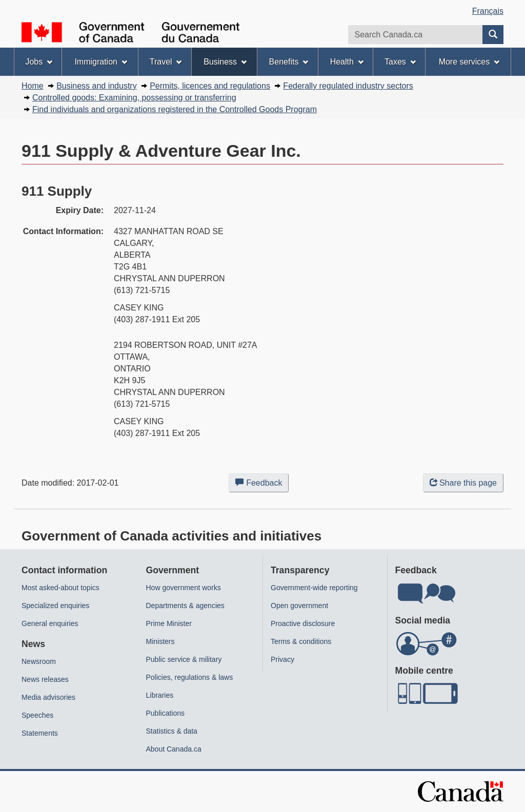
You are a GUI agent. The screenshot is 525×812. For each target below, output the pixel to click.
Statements (40, 733)
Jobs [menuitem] (39, 62)
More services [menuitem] (469, 62)
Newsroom (39, 661)
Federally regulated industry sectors (348, 86)
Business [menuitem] (225, 62)
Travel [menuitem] (166, 62)
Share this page (463, 483)
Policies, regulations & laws (190, 677)
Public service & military (184, 659)
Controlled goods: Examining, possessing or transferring (134, 98)
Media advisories (48, 697)
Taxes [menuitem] (400, 62)
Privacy (282, 659)
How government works (184, 588)
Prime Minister (169, 623)
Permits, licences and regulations (210, 86)
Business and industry (97, 86)
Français (488, 11)
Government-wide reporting (314, 588)
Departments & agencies (185, 606)
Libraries (160, 695)
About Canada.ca (174, 749)
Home (33, 86)
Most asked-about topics (60, 588)
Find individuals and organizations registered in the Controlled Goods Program (175, 109)
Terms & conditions (301, 641)
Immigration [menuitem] (100, 62)
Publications (166, 713)
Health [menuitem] (347, 62)
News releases (45, 679)
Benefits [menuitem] (289, 62)
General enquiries (50, 623)
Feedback (262, 485)
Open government (299, 606)
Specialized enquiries (55, 606)
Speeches (37, 715)
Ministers (160, 641)
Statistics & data (172, 731)
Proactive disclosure (303, 623)
